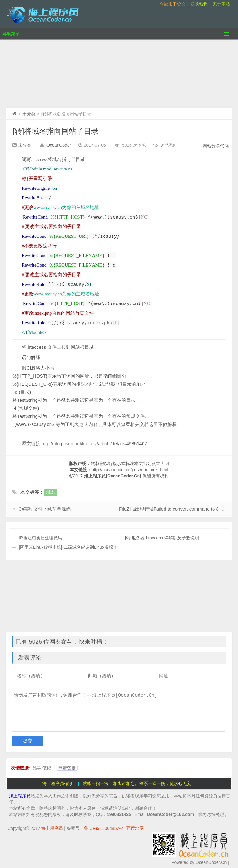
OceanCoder (59, 145)
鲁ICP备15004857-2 (104, 828)
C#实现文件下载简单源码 (44, 509)
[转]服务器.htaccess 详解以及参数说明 (162, 538)
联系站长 (199, 4)
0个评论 (168, 145)
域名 (51, 492)
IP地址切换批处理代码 (40, 538)
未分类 (29, 114)
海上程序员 (20, 796)
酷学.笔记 (42, 768)
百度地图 (135, 828)
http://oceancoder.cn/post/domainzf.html (130, 470)
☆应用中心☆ (173, 4)
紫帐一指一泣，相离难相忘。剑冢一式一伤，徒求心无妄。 (139, 783)
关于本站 (221, 4)
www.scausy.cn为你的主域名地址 (66, 207)
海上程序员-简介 (58, 783)
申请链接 (67, 768)
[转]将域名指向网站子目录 (55, 131)
